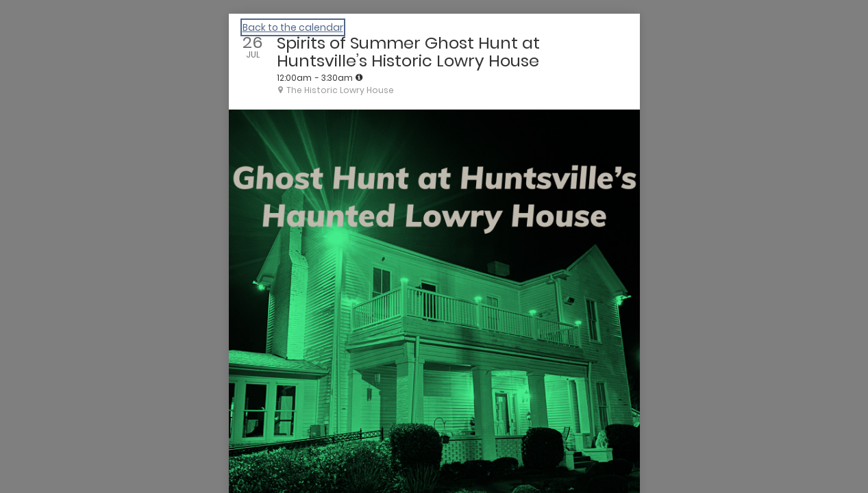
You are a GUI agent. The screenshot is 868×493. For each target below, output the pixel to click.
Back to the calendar (293, 27)
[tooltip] (359, 77)
